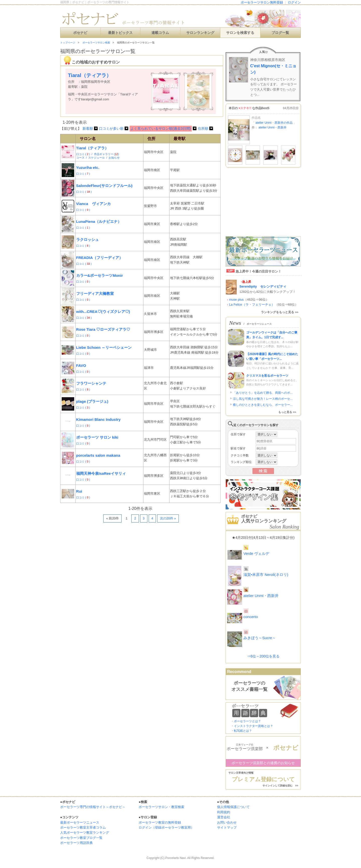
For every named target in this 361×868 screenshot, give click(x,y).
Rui (79, 491)
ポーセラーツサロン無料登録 (262, 2)
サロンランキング (200, 33)
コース (81, 158)
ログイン (294, 2)
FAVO (81, 365)
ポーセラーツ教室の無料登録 (160, 822)
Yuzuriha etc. (88, 168)
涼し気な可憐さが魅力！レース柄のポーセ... (263, 399)
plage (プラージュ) (92, 401)
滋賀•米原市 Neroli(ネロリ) (266, 575)
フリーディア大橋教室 (95, 293)
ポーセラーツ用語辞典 (76, 843)
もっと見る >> (287, 412)
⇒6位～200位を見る (263, 656)
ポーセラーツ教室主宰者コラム (83, 827)
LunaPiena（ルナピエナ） (99, 221)
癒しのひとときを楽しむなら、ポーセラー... (263, 405)
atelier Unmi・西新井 (273, 127)
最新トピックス (120, 33)
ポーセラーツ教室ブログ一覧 (81, 838)
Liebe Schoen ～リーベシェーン (104, 347)
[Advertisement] (119, 538)
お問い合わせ (227, 822)
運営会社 (224, 817)
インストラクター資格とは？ (253, 726)
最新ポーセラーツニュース (80, 822)
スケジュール (97, 158)
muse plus (236, 299)
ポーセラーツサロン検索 (96, 43)
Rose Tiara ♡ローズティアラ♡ (103, 329)
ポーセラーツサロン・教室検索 (161, 807)
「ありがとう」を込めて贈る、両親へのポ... (263, 393)
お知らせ (114, 158)
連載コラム (160, 33)
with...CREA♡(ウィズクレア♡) (103, 312)
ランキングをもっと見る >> (280, 312)
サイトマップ (227, 827)
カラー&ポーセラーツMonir (100, 275)
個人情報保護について (233, 807)
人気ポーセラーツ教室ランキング (85, 832)
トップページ (68, 43)
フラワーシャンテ (91, 383)
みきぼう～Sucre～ (260, 638)
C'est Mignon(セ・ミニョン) (273, 69)
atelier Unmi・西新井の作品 (274, 123)
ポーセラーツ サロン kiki (97, 437)
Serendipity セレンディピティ (263, 286)
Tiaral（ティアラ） (93, 148)
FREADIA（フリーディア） (100, 258)
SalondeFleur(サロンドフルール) (104, 186)
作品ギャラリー (104, 154)
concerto (251, 617)
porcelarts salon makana (98, 455)
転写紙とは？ (243, 731)
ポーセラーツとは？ (247, 721)
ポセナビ (80, 33)
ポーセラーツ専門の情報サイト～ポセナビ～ (93, 807)
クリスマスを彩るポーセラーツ (267, 376)
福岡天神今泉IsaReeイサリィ (101, 473)
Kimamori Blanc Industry (99, 419)
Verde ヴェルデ (256, 553)
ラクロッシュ (87, 240)
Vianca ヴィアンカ (94, 204)
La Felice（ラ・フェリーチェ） (252, 305)
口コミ (81, 154)
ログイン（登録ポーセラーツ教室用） (166, 827)
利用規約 (224, 812)
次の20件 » (168, 518)
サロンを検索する (240, 33)
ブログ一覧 (280, 33)
